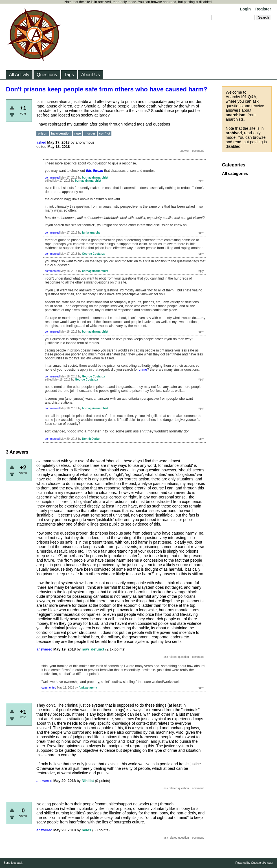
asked (41, 142)
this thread (94, 171)
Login (245, 9)
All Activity (19, 75)
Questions (47, 75)
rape (77, 133)
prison (43, 133)
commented (52, 178)
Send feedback (13, 863)
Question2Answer (262, 863)
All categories (235, 173)
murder (90, 133)
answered (44, 649)
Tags (69, 75)
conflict (105, 133)
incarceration (61, 133)
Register (263, 9)
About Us (91, 75)
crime (143, 370)
